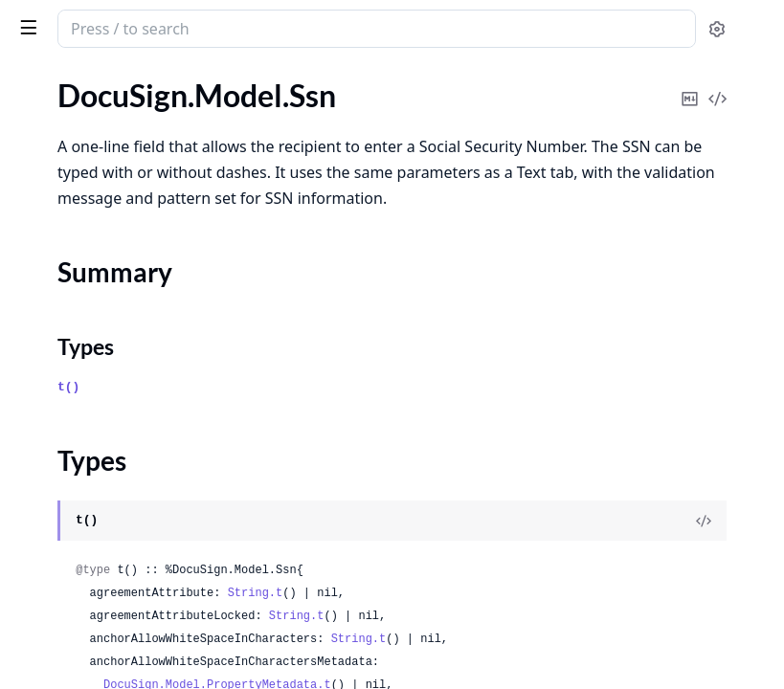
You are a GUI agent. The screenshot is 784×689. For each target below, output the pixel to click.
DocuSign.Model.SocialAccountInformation (136, 95)
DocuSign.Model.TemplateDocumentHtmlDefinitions (136, 600)
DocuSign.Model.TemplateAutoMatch (136, 496)
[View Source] (704, 508)
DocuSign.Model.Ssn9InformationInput (136, 264)
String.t (543, 581)
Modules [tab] (123, 78)
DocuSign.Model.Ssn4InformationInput (136, 238)
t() (356, 396)
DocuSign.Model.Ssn (81, 147)
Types (53, 203)
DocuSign (54, 19)
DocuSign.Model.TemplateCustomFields (136, 548)
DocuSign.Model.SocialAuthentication (136, 121)
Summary (65, 180)
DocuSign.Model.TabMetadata (113, 393)
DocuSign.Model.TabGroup (102, 367)
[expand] (268, 99)
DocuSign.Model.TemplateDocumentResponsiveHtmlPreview (136, 625)
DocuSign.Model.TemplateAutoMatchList (136, 522)
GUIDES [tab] (38, 78)
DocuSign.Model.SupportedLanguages (136, 315)
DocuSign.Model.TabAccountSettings (135, 341)
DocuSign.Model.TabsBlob (99, 470)
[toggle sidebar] (262, 27)
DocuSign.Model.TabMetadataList (125, 419)
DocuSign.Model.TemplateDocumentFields (136, 574)
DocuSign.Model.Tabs (84, 445)
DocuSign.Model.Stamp (90, 289)
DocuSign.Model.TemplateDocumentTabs (136, 651)
